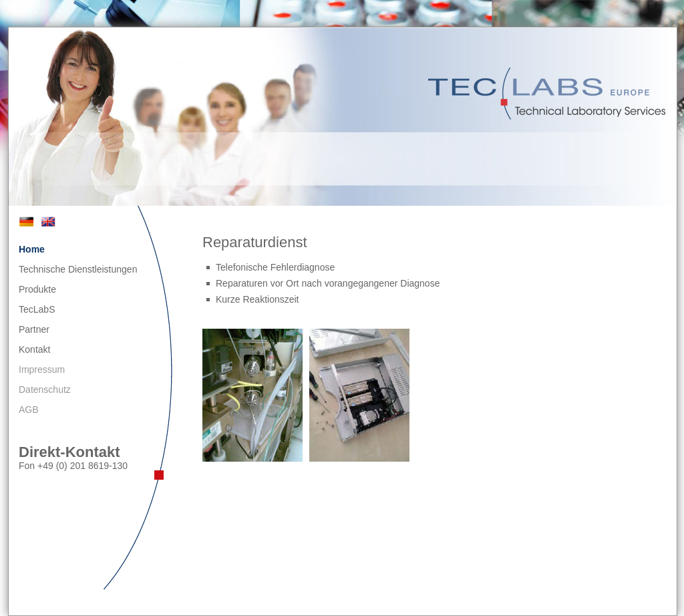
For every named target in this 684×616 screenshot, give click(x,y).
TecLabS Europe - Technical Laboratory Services (548, 94)
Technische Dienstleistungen (78, 269)
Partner (34, 329)
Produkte (37, 289)
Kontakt (34, 349)
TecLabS (37, 309)
